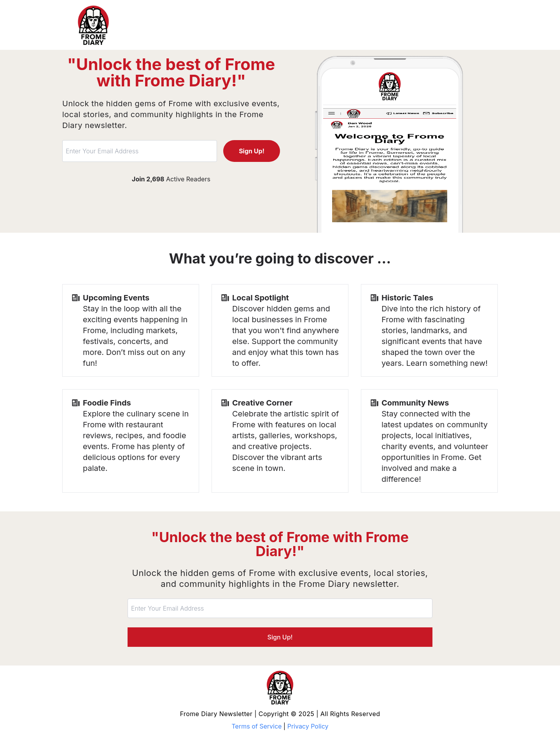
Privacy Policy (308, 726)
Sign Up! (252, 151)
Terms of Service (257, 726)
